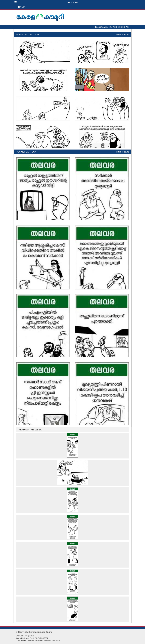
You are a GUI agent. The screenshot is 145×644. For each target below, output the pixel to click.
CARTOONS (46, 2)
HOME (22, 7)
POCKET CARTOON (26, 152)
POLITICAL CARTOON (27, 35)
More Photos (123, 35)
